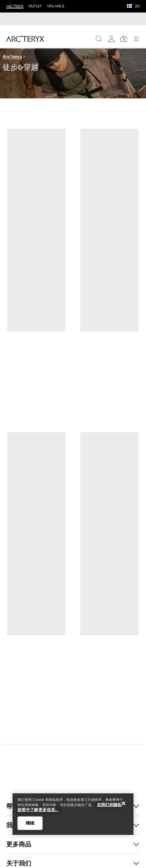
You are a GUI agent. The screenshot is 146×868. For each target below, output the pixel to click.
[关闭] (123, 803)
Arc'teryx (12, 56)
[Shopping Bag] (124, 39)
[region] (73, 814)
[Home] (25, 39)
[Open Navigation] (136, 39)
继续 (30, 823)
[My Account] (111, 39)
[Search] (99, 39)
